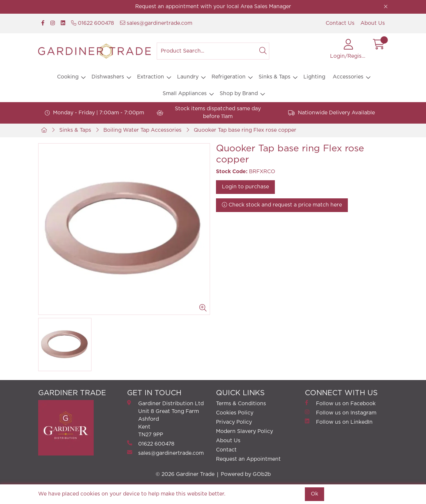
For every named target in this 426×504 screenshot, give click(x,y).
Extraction (151, 77)
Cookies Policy (235, 413)
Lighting (314, 77)
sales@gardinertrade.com (156, 23)
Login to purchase (245, 187)
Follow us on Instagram (341, 412)
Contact (226, 450)
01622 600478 (93, 23)
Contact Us (340, 23)
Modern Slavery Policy (244, 431)
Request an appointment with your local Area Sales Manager (213, 7)
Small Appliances (185, 94)
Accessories (348, 77)
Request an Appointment (248, 459)
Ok (314, 494)
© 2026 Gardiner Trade (185, 474)
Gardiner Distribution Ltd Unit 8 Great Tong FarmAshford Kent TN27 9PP (165, 419)
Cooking (68, 77)
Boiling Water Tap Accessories (142, 130)
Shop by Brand (239, 94)
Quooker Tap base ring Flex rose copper (245, 130)
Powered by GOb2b (246, 474)
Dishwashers (108, 77)
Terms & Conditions (241, 404)
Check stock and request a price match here (282, 205)
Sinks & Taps (274, 77)
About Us (373, 23)
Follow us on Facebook (340, 403)
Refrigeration (229, 77)
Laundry (188, 77)
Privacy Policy (234, 422)
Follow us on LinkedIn (339, 422)
